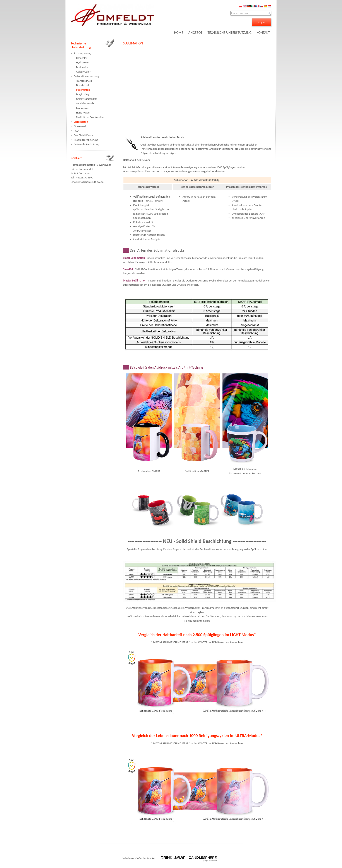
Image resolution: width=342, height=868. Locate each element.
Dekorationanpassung (86, 76)
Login (262, 22)
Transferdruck (84, 81)
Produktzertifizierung (86, 140)
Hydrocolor (82, 62)
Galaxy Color (83, 72)
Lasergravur (83, 108)
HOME (179, 33)
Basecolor (82, 58)
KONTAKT (263, 33)
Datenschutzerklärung (87, 144)
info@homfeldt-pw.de (91, 182)
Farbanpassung (83, 53)
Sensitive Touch (85, 103)
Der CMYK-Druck (84, 135)
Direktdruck (83, 85)
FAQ (76, 131)
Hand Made (83, 113)
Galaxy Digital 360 (86, 99)
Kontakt (76, 158)
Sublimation (83, 90)
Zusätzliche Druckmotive (90, 117)
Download (80, 126)
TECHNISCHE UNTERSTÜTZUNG (229, 33)
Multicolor (82, 67)
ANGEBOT (195, 33)
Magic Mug (83, 94)
